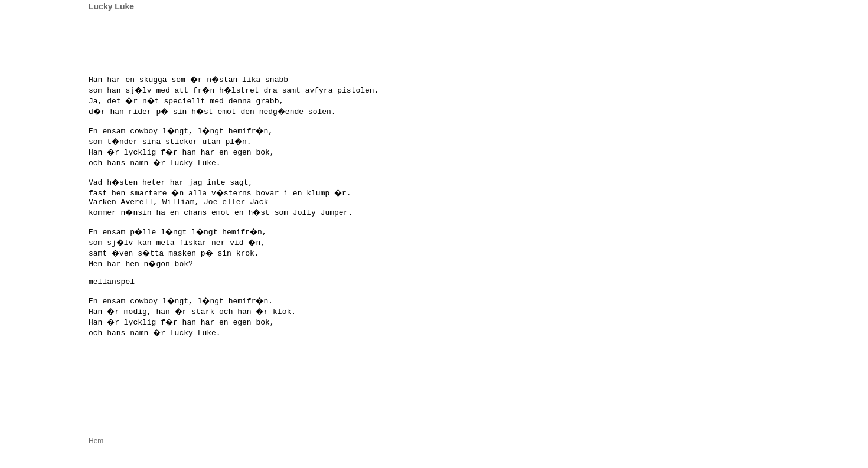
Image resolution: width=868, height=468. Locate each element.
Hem (96, 462)
